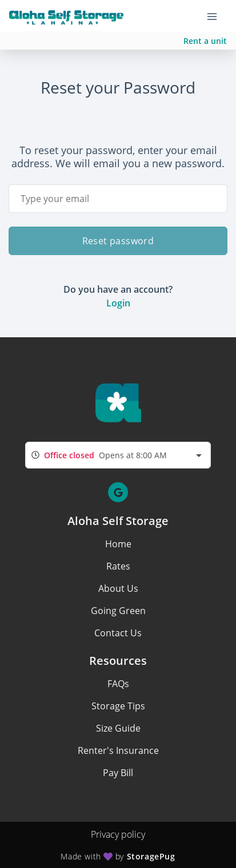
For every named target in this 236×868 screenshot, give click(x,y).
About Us (118, 588)
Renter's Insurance (118, 750)
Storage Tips (118, 706)
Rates (118, 566)
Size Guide (118, 728)
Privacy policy (118, 834)
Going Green (118, 611)
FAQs (118, 684)
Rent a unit (205, 41)
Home (118, 544)
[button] (118, 492)
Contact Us (118, 633)
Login (118, 303)
